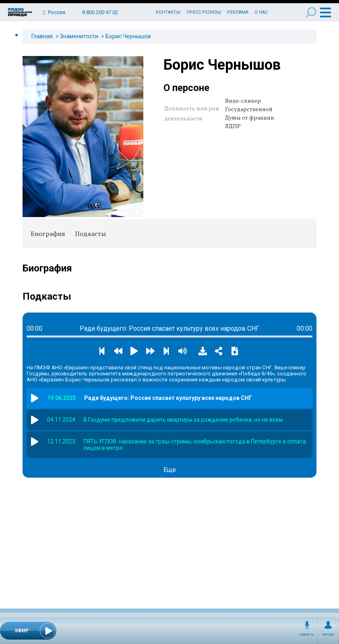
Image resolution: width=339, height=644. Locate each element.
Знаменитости (79, 36)
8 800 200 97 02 (100, 12)
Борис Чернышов (128, 36)
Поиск (311, 12)
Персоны (328, 635)
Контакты (168, 12)
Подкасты (307, 635)
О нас (261, 12)
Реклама (238, 12)
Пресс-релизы (204, 12)
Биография (48, 234)
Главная (42, 36)
